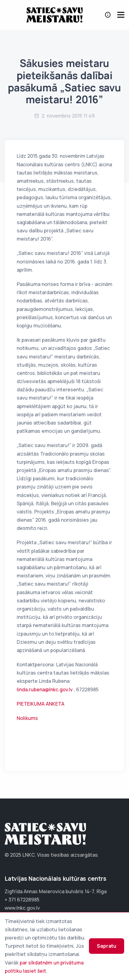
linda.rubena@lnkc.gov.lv (45, 689)
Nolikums (27, 718)
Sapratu (107, 946)
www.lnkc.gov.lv (22, 908)
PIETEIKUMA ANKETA (41, 704)
